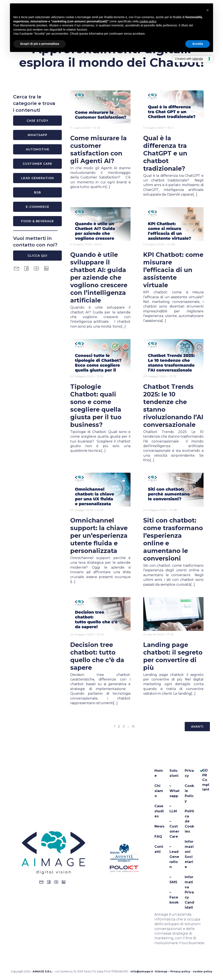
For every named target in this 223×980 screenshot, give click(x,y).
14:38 (171, 244)
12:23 (97, 128)
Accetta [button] (198, 44)
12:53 (100, 376)
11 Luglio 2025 (80, 128)
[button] (208, 10)
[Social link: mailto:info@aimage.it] (18, 268)
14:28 (173, 510)
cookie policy (202, 971)
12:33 (173, 376)
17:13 (170, 634)
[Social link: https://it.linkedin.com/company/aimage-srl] (48, 268)
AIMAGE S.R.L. (43, 971)
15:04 (98, 244)
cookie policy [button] (148, 21)
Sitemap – (163, 971)
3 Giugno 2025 (154, 128)
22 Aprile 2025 (153, 634)
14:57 (100, 510)
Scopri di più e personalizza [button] (40, 44)
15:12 (171, 128)
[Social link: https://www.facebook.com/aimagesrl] (28, 268)
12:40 (100, 634)
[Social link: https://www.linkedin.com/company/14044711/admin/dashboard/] (65, 882)
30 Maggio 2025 (82, 376)
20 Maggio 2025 (82, 510)
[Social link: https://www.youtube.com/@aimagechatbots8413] (38, 268)
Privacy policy (180, 971)
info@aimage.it (142, 971)
